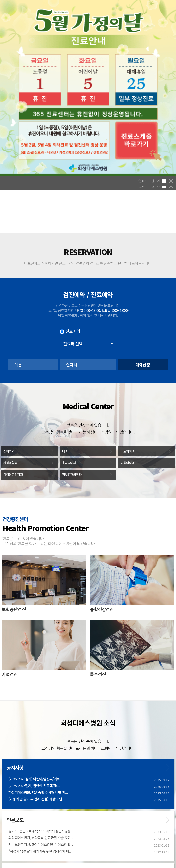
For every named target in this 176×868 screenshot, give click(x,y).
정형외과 (9, 451)
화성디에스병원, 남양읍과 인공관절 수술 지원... (41, 838)
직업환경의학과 (72, 474)
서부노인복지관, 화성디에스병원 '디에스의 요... (41, 844)
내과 (65, 451)
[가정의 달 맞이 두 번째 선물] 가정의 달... (36, 799)
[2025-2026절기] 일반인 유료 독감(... (34, 786)
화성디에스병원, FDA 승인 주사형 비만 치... (38, 792)
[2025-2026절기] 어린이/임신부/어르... (35, 779)
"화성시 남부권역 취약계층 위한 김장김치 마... (40, 851)
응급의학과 (69, 463)
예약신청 (143, 365)
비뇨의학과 (128, 451)
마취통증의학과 (13, 474)
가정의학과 (11, 463)
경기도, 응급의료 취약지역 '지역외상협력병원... (41, 831)
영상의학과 (128, 463)
